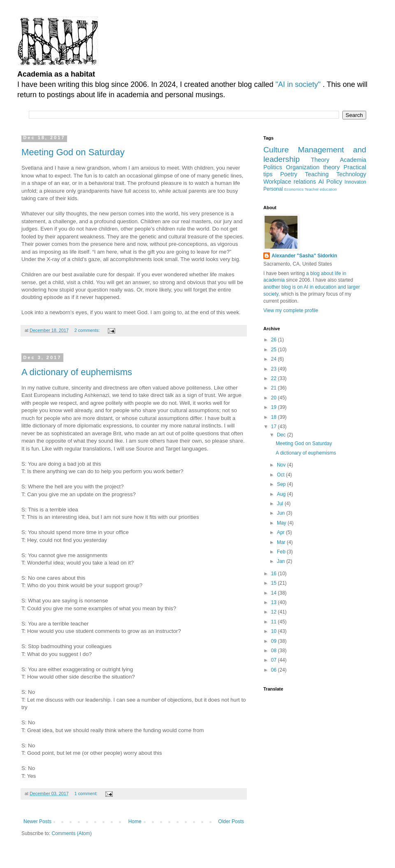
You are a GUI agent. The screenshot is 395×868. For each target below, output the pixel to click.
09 (275, 641)
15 (275, 583)
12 (275, 612)
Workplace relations (290, 182)
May (282, 523)
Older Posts (231, 821)
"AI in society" (299, 84)
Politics (273, 167)
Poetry (289, 174)
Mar (282, 542)
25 (275, 350)
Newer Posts (37, 821)
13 (275, 602)
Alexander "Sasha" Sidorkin (304, 256)
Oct (281, 475)
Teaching (317, 174)
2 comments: (88, 330)
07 (275, 660)
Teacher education (321, 189)
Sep (282, 484)
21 (275, 388)
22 (275, 378)
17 (275, 427)
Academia (353, 160)
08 (275, 651)
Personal (273, 189)
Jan (282, 561)
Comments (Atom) (71, 833)
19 (275, 407)
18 (275, 417)
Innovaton (355, 182)
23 (275, 369)
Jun (282, 513)
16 (275, 574)
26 (275, 340)
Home (135, 821)
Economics (294, 189)
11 (275, 622)
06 (275, 670)
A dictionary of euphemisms (77, 372)
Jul (281, 504)
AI (321, 182)
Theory (320, 160)
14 (275, 593)
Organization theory (313, 167)
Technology (351, 174)
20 (275, 398)
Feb (282, 552)
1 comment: (87, 793)
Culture (276, 150)
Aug (282, 494)
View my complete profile (291, 310)
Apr (281, 532)
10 (275, 631)
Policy (334, 182)
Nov (282, 465)
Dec (282, 435)
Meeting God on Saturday (73, 152)
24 (275, 359)
